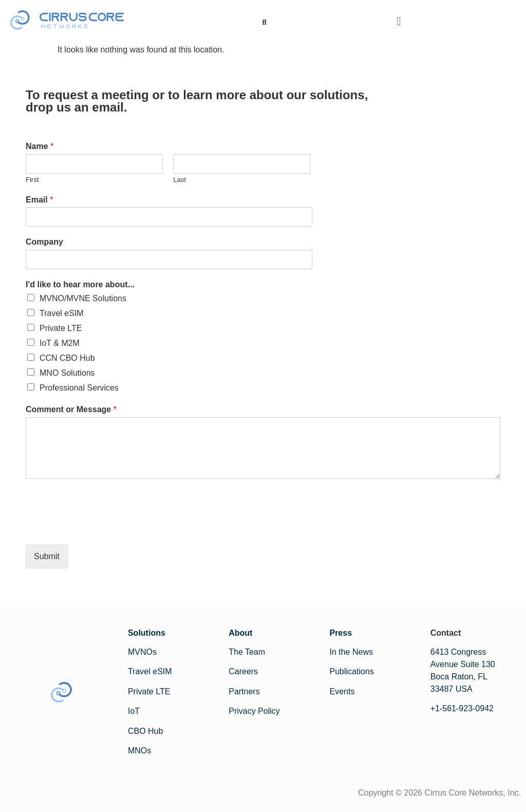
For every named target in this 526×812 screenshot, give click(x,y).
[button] (399, 22)
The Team (247, 652)
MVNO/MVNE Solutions (83, 298)
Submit (47, 556)
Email (39, 200)
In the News (351, 652)
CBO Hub (145, 731)
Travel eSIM (62, 313)
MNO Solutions (67, 373)
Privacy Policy (254, 711)
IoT (134, 711)
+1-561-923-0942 (462, 708)
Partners (244, 691)
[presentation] (104, 528)
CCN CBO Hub (67, 358)
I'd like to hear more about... (80, 284)
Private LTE (61, 328)
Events (342, 691)
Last (180, 180)
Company (44, 242)
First (32, 180)
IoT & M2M (60, 343)
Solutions (147, 633)
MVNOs (142, 652)
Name (40, 146)
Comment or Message (71, 409)
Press (341, 633)
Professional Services (79, 388)
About (240, 633)
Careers (243, 671)
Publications (351, 671)
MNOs (139, 751)
